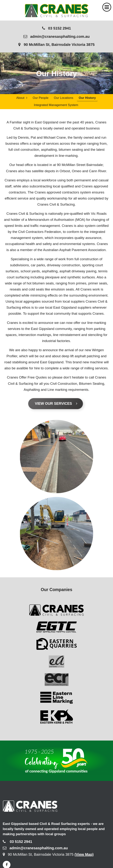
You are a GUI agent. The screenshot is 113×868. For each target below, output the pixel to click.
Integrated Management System (56, 105)
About (22, 98)
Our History (87, 98)
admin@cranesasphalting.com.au (57, 36)
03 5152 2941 (57, 28)
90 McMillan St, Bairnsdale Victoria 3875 (56, 45)
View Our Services (56, 403)
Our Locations (64, 98)
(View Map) (84, 854)
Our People (40, 98)
